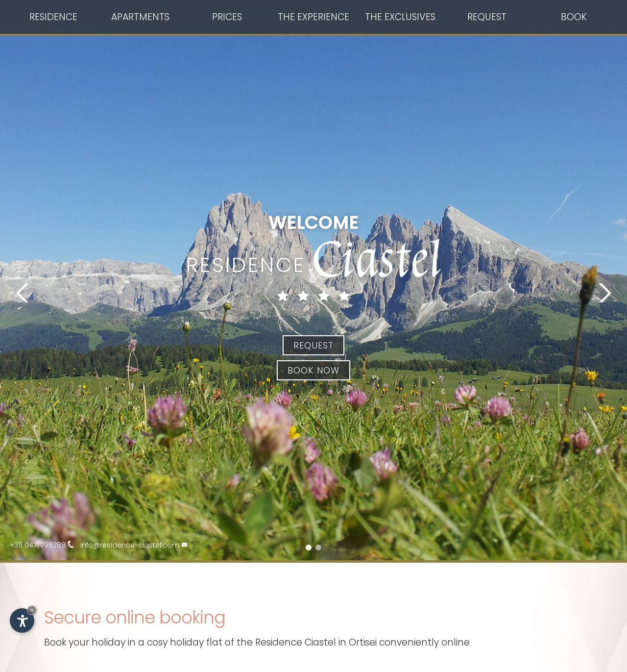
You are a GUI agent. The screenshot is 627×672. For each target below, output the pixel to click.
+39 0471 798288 (45, 545)
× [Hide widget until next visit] (32, 610)
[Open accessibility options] (22, 621)
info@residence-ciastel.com (137, 545)
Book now (313, 370)
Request (313, 345)
